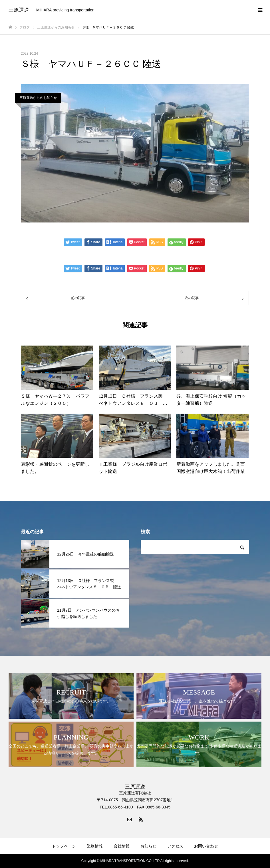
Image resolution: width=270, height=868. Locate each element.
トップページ (64, 846)
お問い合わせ (206, 846)
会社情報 (122, 846)
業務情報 (95, 846)
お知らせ (148, 846)
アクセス (175, 846)
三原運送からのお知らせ (38, 98)
